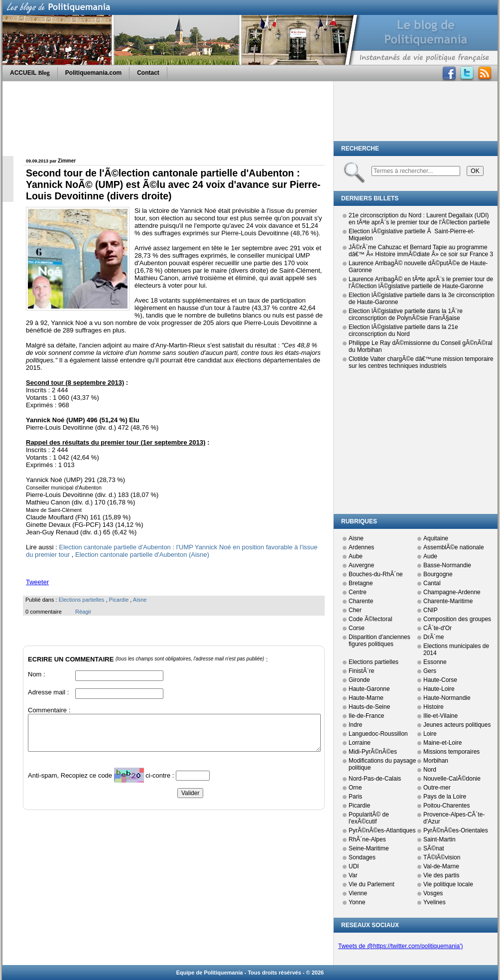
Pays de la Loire (445, 797)
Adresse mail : (48, 692)
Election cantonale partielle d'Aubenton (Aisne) (142, 555)
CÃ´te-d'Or (437, 628)
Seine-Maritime (369, 848)
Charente (361, 601)
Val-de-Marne (441, 866)
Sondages (362, 857)
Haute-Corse (440, 680)
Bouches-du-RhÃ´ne (376, 574)
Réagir (83, 612)
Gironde (359, 680)
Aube (356, 556)
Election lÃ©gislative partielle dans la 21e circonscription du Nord (403, 330)
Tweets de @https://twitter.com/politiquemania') (401, 946)
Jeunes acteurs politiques (457, 725)
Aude (430, 556)
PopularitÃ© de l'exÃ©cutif (369, 818)
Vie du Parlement (372, 884)
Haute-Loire (439, 689)
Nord (430, 770)
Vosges (433, 893)
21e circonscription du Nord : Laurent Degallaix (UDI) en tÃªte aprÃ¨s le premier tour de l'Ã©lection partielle (419, 219)
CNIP (431, 610)
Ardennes (361, 547)
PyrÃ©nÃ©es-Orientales (456, 830)
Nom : (37, 674)
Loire (430, 734)
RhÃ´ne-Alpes (367, 839)
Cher (355, 610)
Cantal (432, 583)
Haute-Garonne (369, 689)
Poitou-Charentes (446, 806)
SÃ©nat (434, 848)
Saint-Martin (439, 839)
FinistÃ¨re (361, 671)
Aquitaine (436, 538)
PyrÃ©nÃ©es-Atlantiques (382, 830)
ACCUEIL (30, 73)
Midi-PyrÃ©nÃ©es (373, 752)
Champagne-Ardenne (452, 592)
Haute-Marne (366, 698)
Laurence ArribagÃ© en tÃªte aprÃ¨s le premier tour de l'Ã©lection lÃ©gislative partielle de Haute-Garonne (421, 283)
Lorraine (360, 743)
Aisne (140, 600)
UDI (354, 866)
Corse (357, 628)
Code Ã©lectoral (371, 619)
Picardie (119, 600)
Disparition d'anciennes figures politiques (379, 641)
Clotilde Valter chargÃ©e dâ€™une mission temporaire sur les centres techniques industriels (421, 362)
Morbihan (436, 761)
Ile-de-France (366, 716)
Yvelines (435, 902)
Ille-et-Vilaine (440, 716)
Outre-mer (437, 788)
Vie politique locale (448, 884)
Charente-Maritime (448, 601)
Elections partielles (82, 600)
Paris (355, 797)
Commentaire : (49, 710)
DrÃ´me (434, 637)
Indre (355, 725)
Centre (358, 592)
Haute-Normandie (447, 698)
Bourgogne (438, 574)
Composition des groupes (457, 619)
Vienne (358, 893)
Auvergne (361, 565)
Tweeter (37, 582)
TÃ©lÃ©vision (442, 857)
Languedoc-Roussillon (378, 734)
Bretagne (361, 583)
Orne (355, 788)
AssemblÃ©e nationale (454, 547)
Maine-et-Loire (442, 743)
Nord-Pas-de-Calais (375, 779)
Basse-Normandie (447, 565)
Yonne (357, 902)
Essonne (435, 662)
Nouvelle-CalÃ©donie (452, 779)
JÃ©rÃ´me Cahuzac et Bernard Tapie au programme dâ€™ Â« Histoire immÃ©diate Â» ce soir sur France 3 (421, 251)
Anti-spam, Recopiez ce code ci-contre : (102, 778)
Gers (430, 671)
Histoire (434, 707)
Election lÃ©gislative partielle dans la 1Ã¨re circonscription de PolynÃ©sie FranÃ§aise (406, 315)
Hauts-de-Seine (369, 707)
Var (353, 875)
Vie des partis (441, 875)
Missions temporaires (451, 752)
